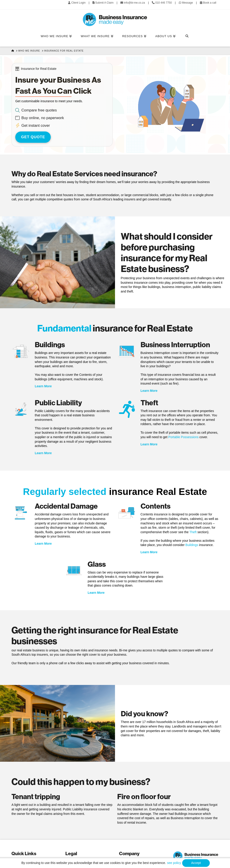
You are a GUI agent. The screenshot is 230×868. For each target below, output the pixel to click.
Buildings (192, 545)
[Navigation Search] (187, 36)
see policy (174, 863)
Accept (196, 863)
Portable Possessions (183, 437)
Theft (193, 532)
